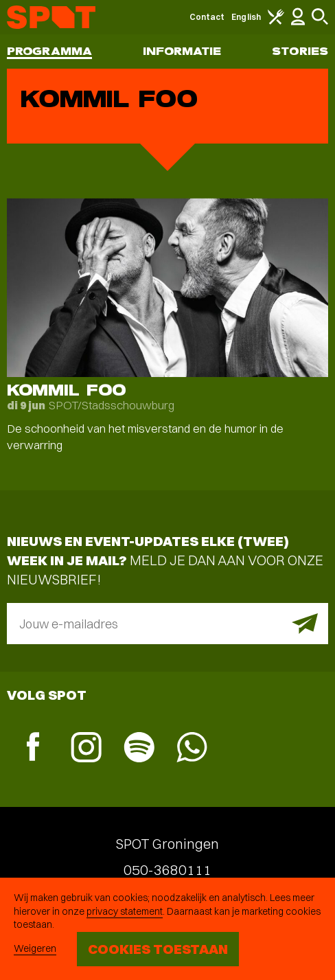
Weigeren (35, 948)
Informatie (182, 51)
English (246, 17)
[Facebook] (33, 748)
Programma (49, 51)
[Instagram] (86, 749)
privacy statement (125, 911)
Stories (300, 51)
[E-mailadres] (167, 624)
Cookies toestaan (158, 949)
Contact (207, 17)
